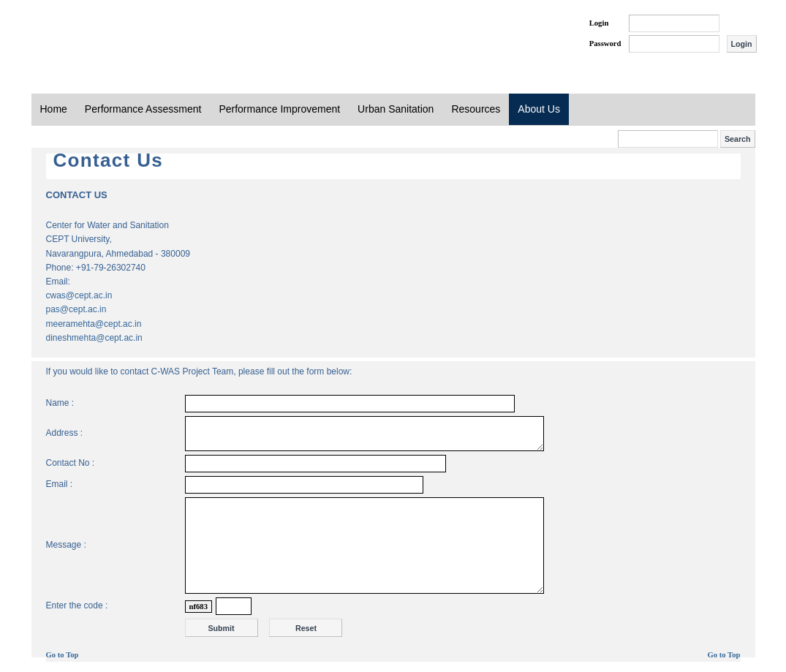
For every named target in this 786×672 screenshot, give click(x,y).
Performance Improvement (279, 109)
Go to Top (63, 655)
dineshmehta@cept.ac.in (94, 338)
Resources (476, 109)
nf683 (199, 607)
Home (54, 109)
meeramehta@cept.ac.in (94, 324)
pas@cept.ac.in (76, 309)
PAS (80, 35)
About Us (539, 109)
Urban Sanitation (396, 109)
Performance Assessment (143, 109)
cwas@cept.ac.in (79, 295)
